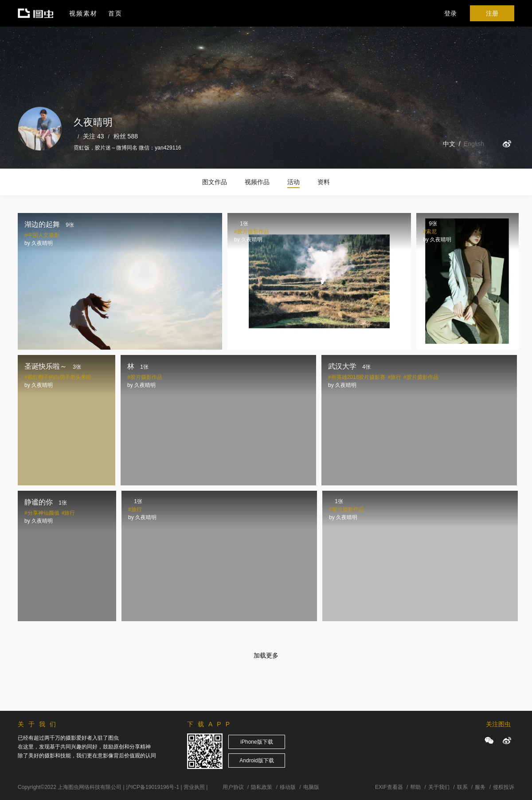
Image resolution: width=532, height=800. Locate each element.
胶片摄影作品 (253, 232)
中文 (449, 144)
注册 (492, 13)
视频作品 (257, 182)
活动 (293, 182)
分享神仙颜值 (43, 513)
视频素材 (83, 13)
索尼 (431, 232)
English (474, 144)
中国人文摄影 (43, 235)
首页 (115, 13)
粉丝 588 (126, 136)
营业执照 (194, 787)
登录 (450, 13)
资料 (324, 182)
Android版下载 (256, 761)
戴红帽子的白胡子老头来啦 (59, 377)
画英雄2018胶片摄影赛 (358, 377)
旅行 (396, 377)
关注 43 (93, 136)
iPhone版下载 (256, 742)
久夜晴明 (42, 243)
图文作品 (215, 182)
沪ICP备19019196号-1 (153, 787)
